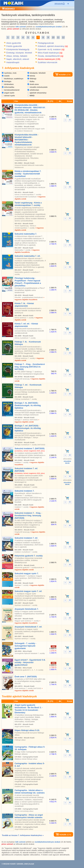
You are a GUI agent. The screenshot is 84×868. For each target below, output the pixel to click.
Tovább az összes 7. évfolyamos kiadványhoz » (23, 835)
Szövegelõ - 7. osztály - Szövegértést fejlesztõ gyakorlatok (25, 646)
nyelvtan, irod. (9, 73)
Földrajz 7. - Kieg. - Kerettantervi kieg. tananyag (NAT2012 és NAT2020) (30, 367)
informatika (8, 87)
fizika (31, 81)
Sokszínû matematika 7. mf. (28, 256)
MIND (31, 96)
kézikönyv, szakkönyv (13, 79)
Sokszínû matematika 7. (26, 234)
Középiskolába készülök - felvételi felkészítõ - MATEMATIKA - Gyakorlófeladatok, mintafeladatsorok (27, 140)
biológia (7, 81)
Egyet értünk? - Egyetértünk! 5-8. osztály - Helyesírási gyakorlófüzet (30, 662)
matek (6, 76)
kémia (31, 76)
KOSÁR (60, 75)
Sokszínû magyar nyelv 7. (27, 574)
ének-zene (33, 84)
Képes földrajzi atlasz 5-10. (27, 730)
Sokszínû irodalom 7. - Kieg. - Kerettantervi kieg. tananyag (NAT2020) (28, 516)
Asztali (31, 864)
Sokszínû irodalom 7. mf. (26, 538)
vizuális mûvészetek (38, 87)
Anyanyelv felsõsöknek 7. (27, 609)
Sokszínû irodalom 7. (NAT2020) (30, 448)
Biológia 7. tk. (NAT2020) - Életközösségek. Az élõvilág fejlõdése (28, 405)
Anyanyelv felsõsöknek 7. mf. (28, 627)
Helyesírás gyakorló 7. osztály (29, 556)
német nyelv (8, 96)
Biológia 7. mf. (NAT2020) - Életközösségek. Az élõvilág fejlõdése (28, 428)
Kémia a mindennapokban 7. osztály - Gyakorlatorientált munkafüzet (28, 174)
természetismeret (11, 90)
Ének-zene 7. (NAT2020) (26, 677)
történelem (8, 84)
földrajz (32, 79)
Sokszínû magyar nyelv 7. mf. (28, 591)
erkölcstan (33, 90)
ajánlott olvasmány (37, 93)
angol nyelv (8, 93)
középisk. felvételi (37, 73)
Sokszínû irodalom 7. (24, 491)
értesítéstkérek (67, 462)
